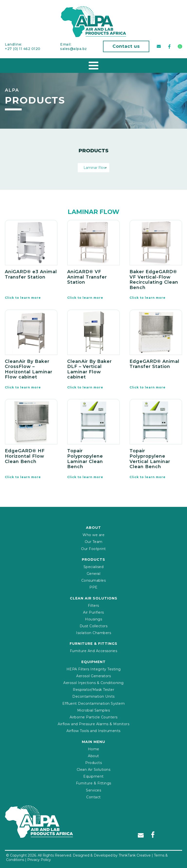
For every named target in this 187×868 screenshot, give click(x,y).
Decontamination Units (93, 696)
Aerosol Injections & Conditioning (93, 683)
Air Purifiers (93, 612)
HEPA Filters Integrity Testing (94, 669)
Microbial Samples (94, 710)
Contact (93, 797)
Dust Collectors (94, 626)
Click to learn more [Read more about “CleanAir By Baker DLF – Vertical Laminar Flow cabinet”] (85, 387)
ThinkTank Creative (135, 855)
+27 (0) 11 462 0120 (23, 49)
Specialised (94, 567)
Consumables (94, 580)
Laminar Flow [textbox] (93, 168)
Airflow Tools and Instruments (93, 731)
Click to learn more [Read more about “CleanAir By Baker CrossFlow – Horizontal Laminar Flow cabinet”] (23, 387)
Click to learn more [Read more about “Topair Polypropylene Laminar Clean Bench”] (85, 477)
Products (93, 763)
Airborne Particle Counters (94, 717)
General (94, 574)
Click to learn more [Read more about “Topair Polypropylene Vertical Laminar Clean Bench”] (148, 477)
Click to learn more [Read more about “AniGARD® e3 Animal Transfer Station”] (23, 298)
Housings (93, 619)
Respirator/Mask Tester (93, 690)
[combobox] (93, 168)
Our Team (94, 542)
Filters (93, 606)
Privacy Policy (39, 860)
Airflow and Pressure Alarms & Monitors (93, 724)
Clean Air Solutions (94, 770)
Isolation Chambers (93, 633)
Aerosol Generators (93, 676)
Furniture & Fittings (94, 783)
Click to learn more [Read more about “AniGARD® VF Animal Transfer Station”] (85, 298)
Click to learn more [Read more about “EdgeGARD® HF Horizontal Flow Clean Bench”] (23, 477)
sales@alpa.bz (74, 49)
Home (94, 749)
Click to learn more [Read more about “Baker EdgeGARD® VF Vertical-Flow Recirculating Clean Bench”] (148, 298)
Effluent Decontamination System (94, 704)
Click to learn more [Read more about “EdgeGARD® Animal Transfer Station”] (148, 387)
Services (93, 790)
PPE (93, 587)
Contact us (126, 46)
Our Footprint (93, 549)
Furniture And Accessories (94, 651)
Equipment (93, 776)
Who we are (93, 535)
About (93, 756)
